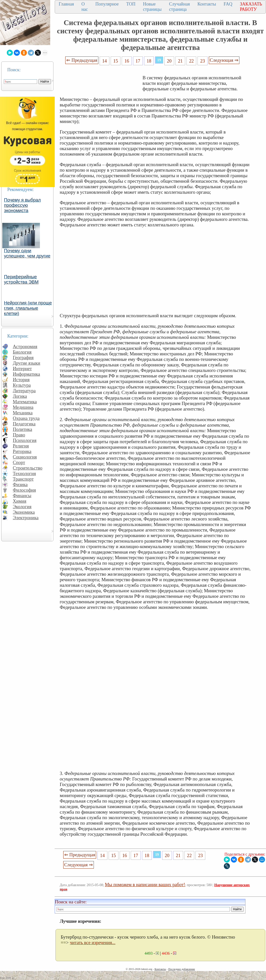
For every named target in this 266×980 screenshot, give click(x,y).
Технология (24, 473)
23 (203, 61)
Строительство (28, 468)
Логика (20, 396)
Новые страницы (152, 7)
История (21, 380)
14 (105, 61)
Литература (24, 391)
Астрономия (25, 346)
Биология (22, 352)
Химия (20, 501)
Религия (21, 446)
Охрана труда (26, 418)
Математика (25, 402)
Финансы (22, 496)
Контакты (207, 4)
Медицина (23, 407)
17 (138, 61)
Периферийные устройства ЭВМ (21, 279)
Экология (22, 507)
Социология (25, 457)
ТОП (131, 4)
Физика (20, 484)
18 (149, 61)
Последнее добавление (181, 969)
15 (116, 61)
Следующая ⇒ (224, 60)
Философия (24, 490)
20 (169, 61)
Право (19, 435)
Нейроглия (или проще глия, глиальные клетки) (28, 308)
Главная (66, 4)
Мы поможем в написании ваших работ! (145, 885)
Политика (22, 429)
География (23, 357)
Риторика (22, 451)
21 (180, 61)
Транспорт (23, 479)
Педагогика (24, 424)
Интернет (22, 369)
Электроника (26, 518)
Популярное (107, 4)
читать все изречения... (93, 942)
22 (192, 61)
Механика (23, 413)
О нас (85, 7)
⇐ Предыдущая (82, 60)
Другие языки (26, 363)
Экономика (24, 512)
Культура (22, 385)
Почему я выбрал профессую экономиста (22, 205)
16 (127, 61)
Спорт (19, 462)
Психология (25, 440)
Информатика (26, 374)
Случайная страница (180, 7)
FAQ (228, 4)
